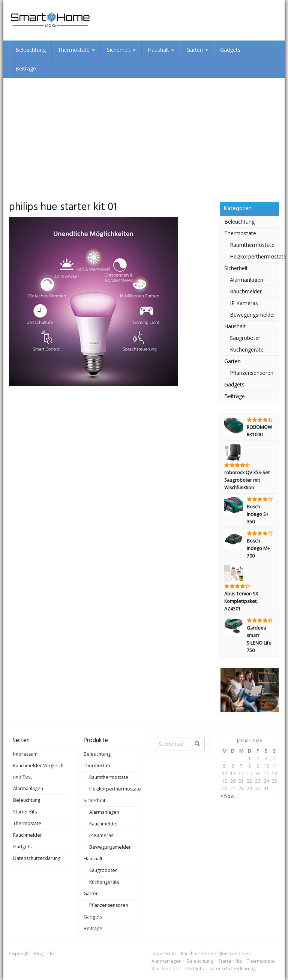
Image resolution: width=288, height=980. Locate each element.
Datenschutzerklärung (37, 858)
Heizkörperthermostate (254, 256)
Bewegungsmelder (253, 315)
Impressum (25, 754)
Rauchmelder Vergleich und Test (38, 771)
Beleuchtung (31, 50)
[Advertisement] (144, 134)
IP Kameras (244, 303)
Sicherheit (121, 50)
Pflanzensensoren (252, 373)
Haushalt (161, 50)
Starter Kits (25, 812)
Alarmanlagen (247, 280)
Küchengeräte (247, 349)
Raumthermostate (252, 245)
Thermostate (76, 50)
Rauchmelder (246, 291)
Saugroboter (245, 338)
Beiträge (26, 68)
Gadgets (230, 50)
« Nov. (227, 796)
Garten (197, 50)
